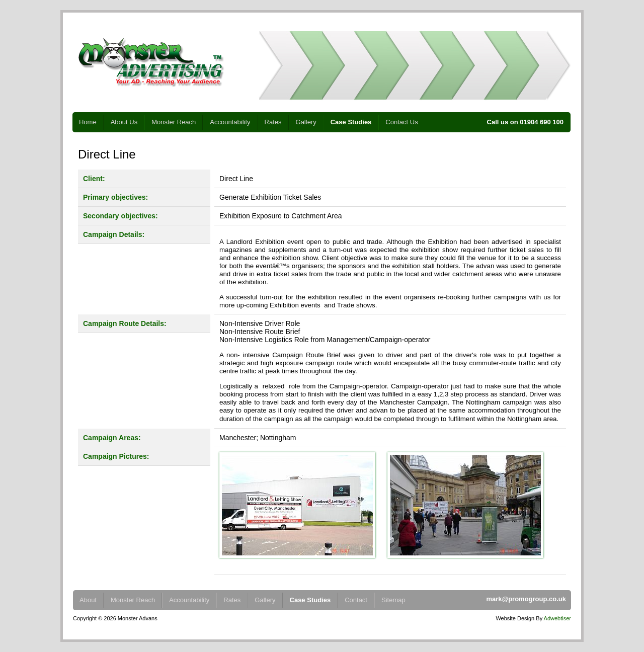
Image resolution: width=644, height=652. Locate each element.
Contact (356, 600)
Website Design (515, 618)
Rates (273, 122)
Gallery (306, 122)
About (88, 600)
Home (88, 122)
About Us (124, 122)
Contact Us (401, 122)
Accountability (230, 122)
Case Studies (351, 122)
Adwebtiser (557, 618)
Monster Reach (174, 122)
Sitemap (393, 600)
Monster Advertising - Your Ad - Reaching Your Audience (151, 62)
